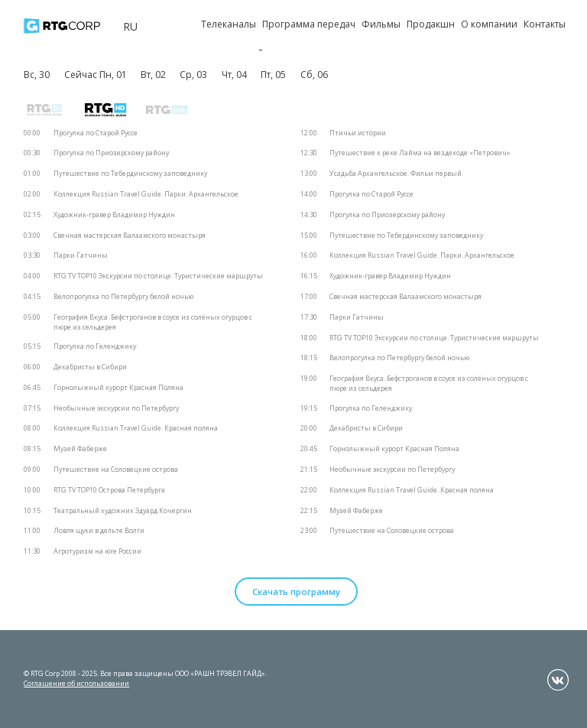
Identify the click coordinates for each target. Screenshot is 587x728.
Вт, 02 (153, 75)
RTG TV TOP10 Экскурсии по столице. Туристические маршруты (158, 276)
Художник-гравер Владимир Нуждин (114, 215)
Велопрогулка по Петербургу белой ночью (123, 297)
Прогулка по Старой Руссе (96, 133)
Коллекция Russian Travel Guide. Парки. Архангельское (146, 194)
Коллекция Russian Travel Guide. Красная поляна (136, 428)
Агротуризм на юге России (97, 551)
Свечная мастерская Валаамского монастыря (130, 236)
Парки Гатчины (81, 255)
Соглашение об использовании (76, 683)
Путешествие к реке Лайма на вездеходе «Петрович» (420, 153)
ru (130, 26)
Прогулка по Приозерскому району (111, 153)
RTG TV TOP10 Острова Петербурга (109, 490)
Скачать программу (296, 591)
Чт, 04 (234, 75)
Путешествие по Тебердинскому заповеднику (130, 174)
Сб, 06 (314, 75)
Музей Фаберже (80, 449)
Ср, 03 (193, 75)
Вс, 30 (37, 75)
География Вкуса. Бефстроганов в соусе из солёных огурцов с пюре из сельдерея (153, 322)
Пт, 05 (273, 75)
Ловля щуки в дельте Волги (99, 531)
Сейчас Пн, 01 (96, 75)
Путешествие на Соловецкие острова (116, 470)
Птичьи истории (358, 133)
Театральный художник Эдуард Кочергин (123, 511)
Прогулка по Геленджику (95, 346)
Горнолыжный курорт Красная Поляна (118, 388)
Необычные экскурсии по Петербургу (116, 408)
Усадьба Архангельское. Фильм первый (396, 174)
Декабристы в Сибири (90, 367)
